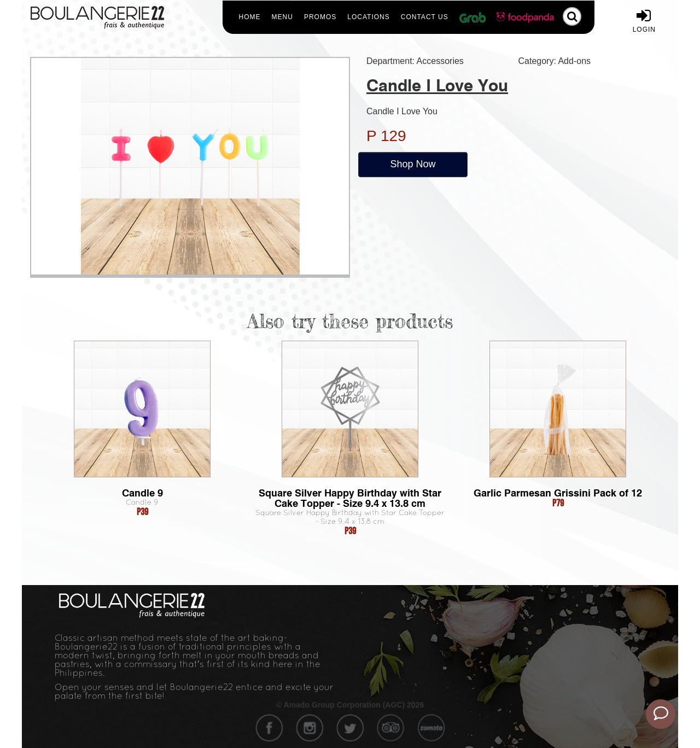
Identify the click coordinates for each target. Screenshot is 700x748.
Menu (282, 17)
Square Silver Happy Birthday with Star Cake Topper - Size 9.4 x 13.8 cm (350, 498)
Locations (368, 17)
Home (250, 17)
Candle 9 (142, 493)
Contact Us (425, 17)
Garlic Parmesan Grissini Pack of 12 (558, 493)
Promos (320, 17)
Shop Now (413, 164)
